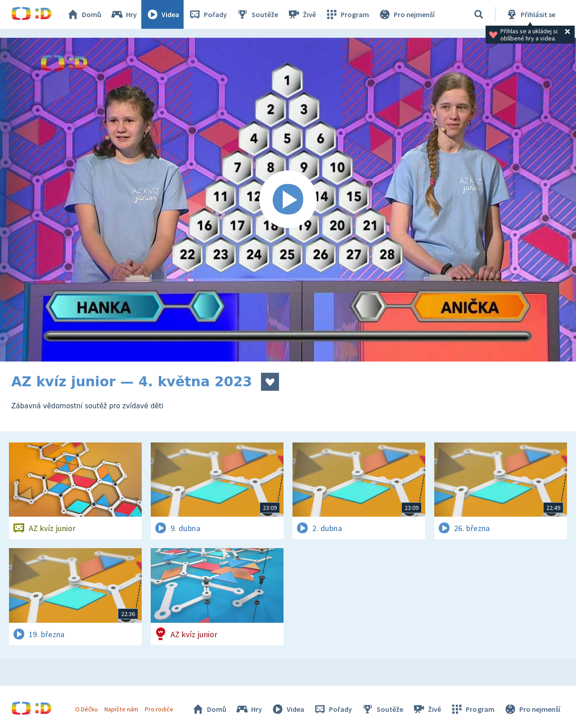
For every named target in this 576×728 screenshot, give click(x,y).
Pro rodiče (159, 709)
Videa (162, 14)
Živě (301, 14)
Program (347, 14)
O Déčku (86, 709)
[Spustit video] (288, 200)
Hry (124, 14)
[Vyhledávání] (479, 14)
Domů (84, 14)
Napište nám (121, 709)
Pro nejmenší (406, 14)
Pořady (207, 14)
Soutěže (257, 14)
